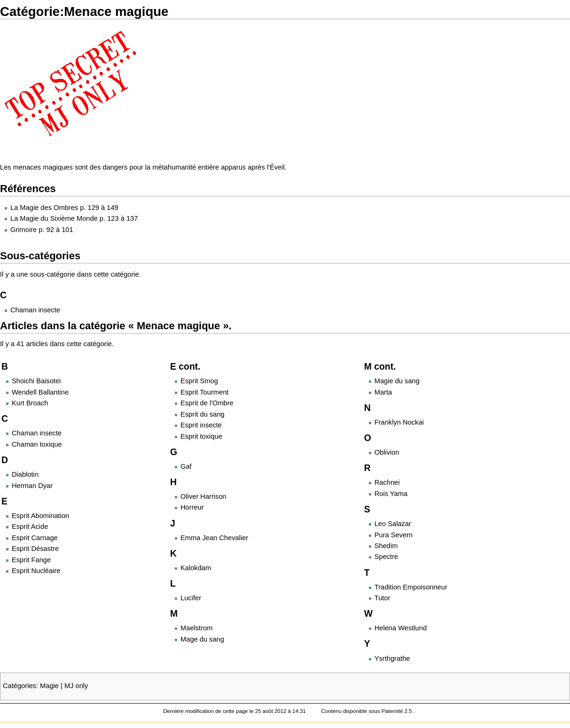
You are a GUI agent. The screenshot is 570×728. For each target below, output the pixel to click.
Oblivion (387, 452)
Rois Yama (391, 494)
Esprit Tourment (204, 392)
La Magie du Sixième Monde (54, 218)
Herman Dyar (32, 486)
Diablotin (25, 474)
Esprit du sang (203, 414)
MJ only (76, 686)
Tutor (383, 598)
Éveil (277, 167)
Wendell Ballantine (40, 392)
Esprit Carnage (35, 538)
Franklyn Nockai (399, 422)
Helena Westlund (401, 628)
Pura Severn (394, 535)
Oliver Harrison (203, 496)
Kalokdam (196, 568)
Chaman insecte (35, 310)
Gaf (186, 466)
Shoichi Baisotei (36, 381)
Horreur (192, 507)
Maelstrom (196, 628)
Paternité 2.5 (398, 711)
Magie (49, 686)
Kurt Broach (30, 403)
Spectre (387, 557)
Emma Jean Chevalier (214, 538)
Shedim (386, 546)
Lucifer (191, 598)
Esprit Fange (31, 560)
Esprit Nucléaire (36, 571)
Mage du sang (202, 639)
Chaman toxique (37, 444)
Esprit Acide (30, 527)
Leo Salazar (393, 524)
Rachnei (387, 482)
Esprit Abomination (40, 516)
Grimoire (23, 230)
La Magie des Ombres (44, 208)
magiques (58, 167)
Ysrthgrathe (392, 658)
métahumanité (174, 167)
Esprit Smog (199, 381)
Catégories (20, 686)
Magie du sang (397, 381)
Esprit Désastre (35, 549)
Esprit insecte (201, 425)
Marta (383, 392)
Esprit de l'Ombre (207, 403)
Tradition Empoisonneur (411, 587)
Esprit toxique (201, 436)
